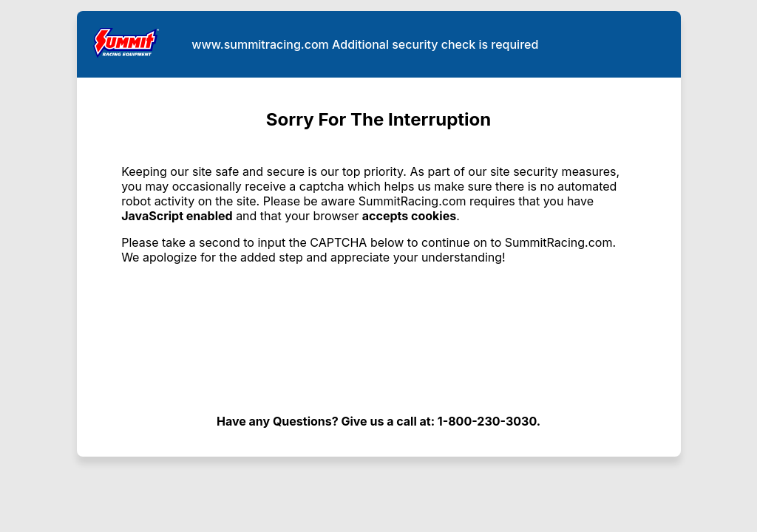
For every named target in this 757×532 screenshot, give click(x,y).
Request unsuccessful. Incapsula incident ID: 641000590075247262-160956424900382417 (378, 266)
